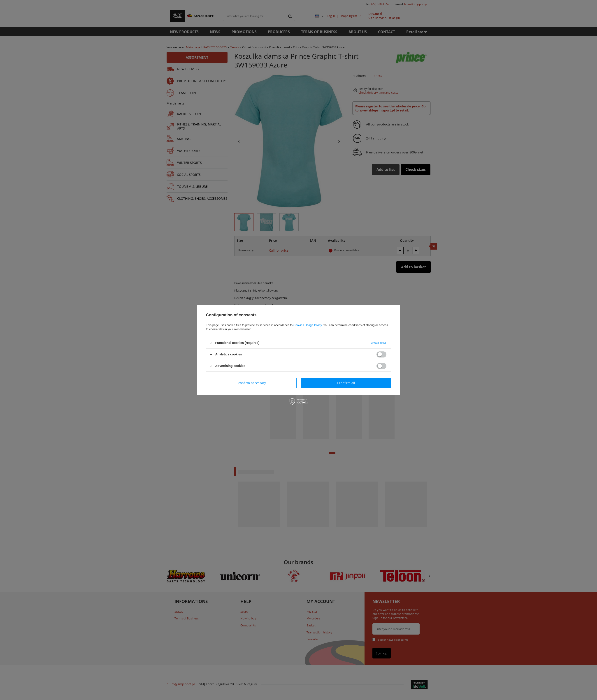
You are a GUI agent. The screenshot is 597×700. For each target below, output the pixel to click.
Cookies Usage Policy (308, 325)
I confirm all (346, 383)
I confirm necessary (251, 383)
